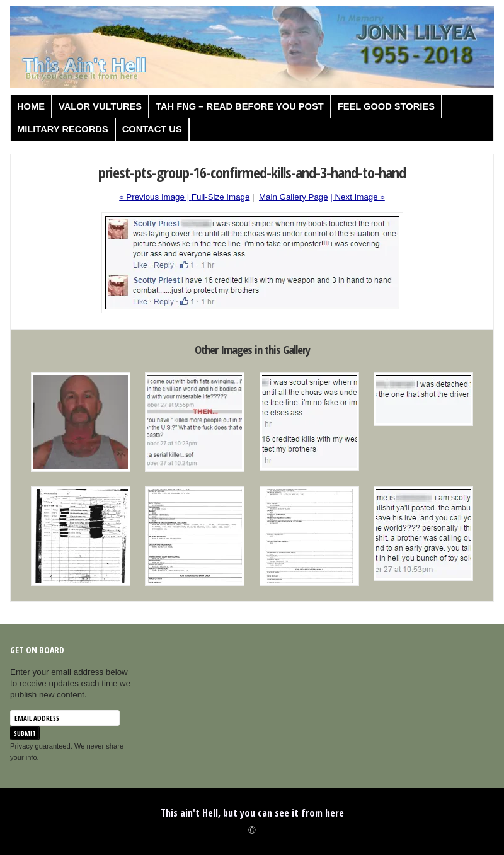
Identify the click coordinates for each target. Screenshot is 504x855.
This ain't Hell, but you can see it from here (252, 813)
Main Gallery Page (294, 197)
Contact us (152, 129)
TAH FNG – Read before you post (240, 106)
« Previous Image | (155, 197)
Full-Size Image (221, 197)
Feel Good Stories (386, 106)
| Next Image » (357, 197)
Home (31, 106)
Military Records (63, 129)
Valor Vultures (100, 106)
